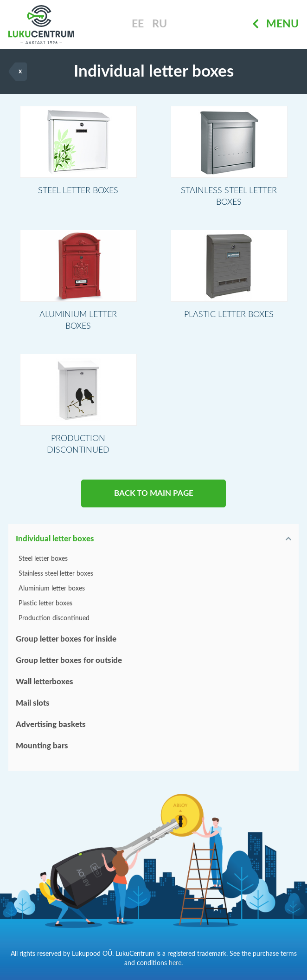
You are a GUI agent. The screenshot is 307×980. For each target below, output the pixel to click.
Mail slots (33, 703)
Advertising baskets (51, 724)
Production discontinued (54, 618)
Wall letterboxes (45, 682)
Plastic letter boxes (45, 604)
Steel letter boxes (43, 559)
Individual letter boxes (55, 539)
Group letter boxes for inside (66, 639)
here (175, 963)
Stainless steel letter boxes (56, 574)
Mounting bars (42, 746)
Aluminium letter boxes (52, 589)
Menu (275, 24)
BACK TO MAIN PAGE (154, 493)
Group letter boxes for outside (69, 660)
